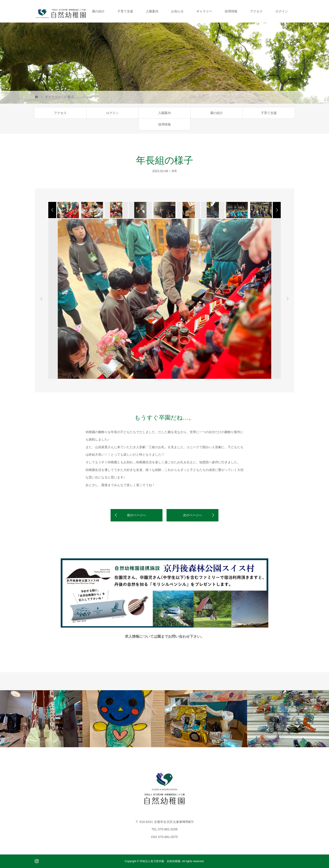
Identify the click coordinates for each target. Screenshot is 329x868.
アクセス (256, 11)
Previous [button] (42, 299)
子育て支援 (125, 11)
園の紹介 (98, 11)
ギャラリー (204, 11)
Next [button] (287, 299)
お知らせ (177, 11)
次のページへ (192, 515)
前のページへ (137, 515)
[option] (68, 210)
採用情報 (231, 11)
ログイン (282, 11)
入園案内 (152, 11)
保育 (174, 171)
